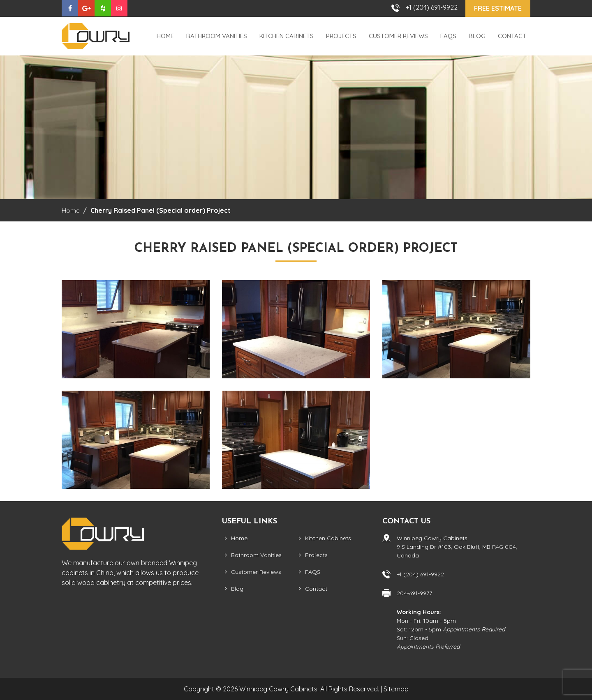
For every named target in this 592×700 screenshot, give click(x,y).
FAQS (448, 36)
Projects (341, 36)
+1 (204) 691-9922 (432, 7)
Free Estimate (498, 8)
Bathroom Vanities (217, 36)
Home (165, 36)
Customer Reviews (398, 36)
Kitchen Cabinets (287, 36)
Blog (477, 36)
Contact (512, 36)
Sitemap (396, 689)
